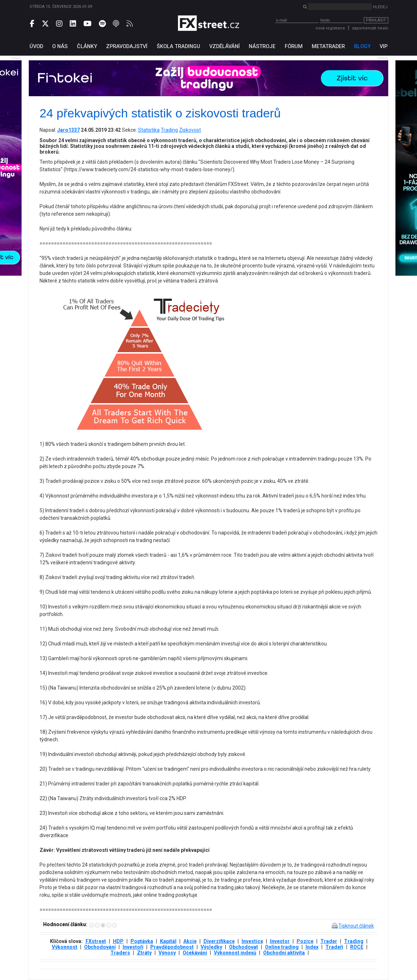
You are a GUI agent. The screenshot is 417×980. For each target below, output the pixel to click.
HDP (118, 941)
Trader (329, 941)
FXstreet (96, 941)
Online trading (282, 947)
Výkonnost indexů (235, 953)
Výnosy (167, 953)
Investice (252, 941)
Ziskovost (190, 130)
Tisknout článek (356, 926)
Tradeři (334, 947)
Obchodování (100, 947)
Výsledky (211, 947)
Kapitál (168, 941)
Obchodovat (244, 947)
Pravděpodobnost (172, 947)
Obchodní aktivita (284, 953)
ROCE (357, 947)
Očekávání (195, 953)
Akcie (190, 941)
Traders (120, 953)
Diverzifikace (219, 941)
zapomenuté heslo (370, 28)
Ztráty (144, 953)
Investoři (133, 947)
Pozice (305, 941)
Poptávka (142, 941)
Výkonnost (65, 947)
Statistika (149, 130)
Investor (280, 941)
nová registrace (330, 28)
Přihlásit (376, 20)
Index (312, 947)
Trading (169, 130)
